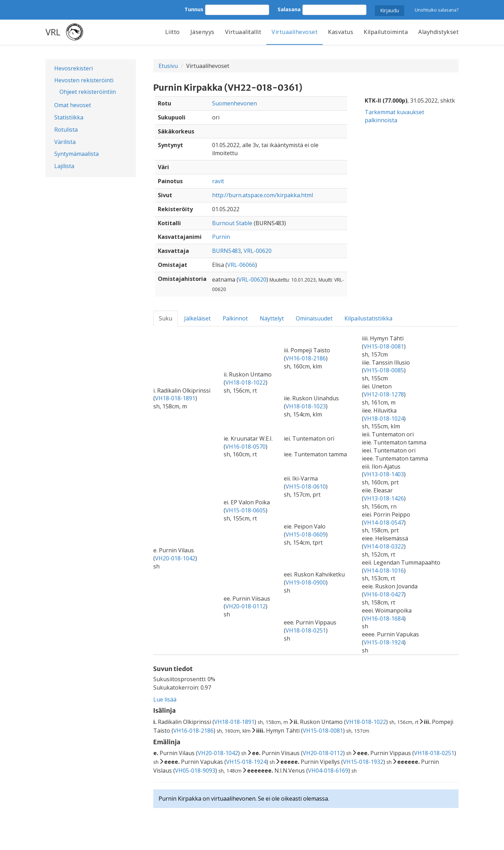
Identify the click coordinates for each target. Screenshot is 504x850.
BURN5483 (226, 251)
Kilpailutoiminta (386, 32)
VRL (53, 32)
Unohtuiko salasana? (437, 10)
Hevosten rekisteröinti (84, 80)
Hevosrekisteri (73, 68)
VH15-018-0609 (306, 534)
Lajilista (64, 166)
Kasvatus (341, 32)
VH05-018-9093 (195, 770)
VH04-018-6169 (328, 770)
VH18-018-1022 (246, 382)
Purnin (221, 237)
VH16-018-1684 (384, 619)
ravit (218, 181)
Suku (166, 318)
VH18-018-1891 (175, 398)
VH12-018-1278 (384, 394)
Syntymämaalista (76, 154)
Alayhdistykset (438, 32)
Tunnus (194, 9)
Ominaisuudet (314, 318)
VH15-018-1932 (363, 762)
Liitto (173, 32)
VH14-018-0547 (384, 523)
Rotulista (66, 130)
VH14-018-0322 (384, 546)
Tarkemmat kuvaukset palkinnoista (394, 116)
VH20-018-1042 (175, 558)
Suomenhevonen (234, 103)
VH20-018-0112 (246, 606)
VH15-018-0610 (306, 486)
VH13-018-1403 (384, 474)
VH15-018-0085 (384, 370)
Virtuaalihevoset (295, 32)
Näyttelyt (272, 318)
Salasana (289, 9)
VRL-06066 (241, 265)
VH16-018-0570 (246, 447)
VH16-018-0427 (384, 594)
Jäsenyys (202, 32)
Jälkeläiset (197, 318)
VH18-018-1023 (306, 406)
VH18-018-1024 (384, 419)
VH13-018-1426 (384, 498)
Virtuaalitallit (243, 32)
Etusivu (168, 66)
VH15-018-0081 (384, 346)
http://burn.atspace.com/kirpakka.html (262, 195)
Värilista (65, 142)
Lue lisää (165, 699)
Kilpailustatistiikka (368, 318)
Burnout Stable (232, 223)
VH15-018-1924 (384, 642)
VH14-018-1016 (384, 571)
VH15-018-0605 (246, 510)
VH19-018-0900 (306, 582)
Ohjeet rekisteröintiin (88, 92)
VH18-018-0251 (306, 630)
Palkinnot (235, 318)
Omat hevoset (73, 105)
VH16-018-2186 (306, 358)
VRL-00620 (258, 251)
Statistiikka (69, 117)
